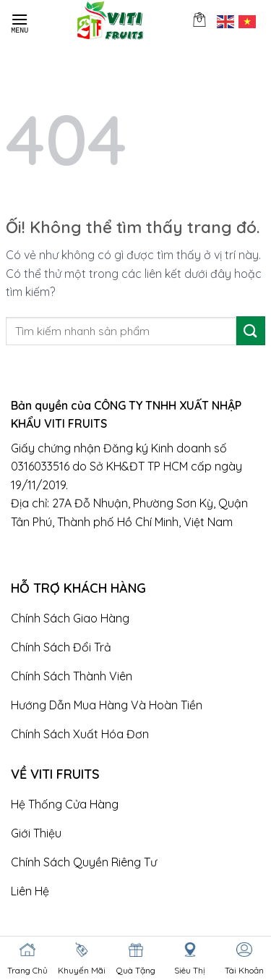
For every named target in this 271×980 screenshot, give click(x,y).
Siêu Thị (190, 970)
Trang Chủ (27, 970)
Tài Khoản (244, 970)
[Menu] (20, 20)
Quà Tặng (136, 970)
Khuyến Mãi (82, 970)
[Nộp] (251, 330)
